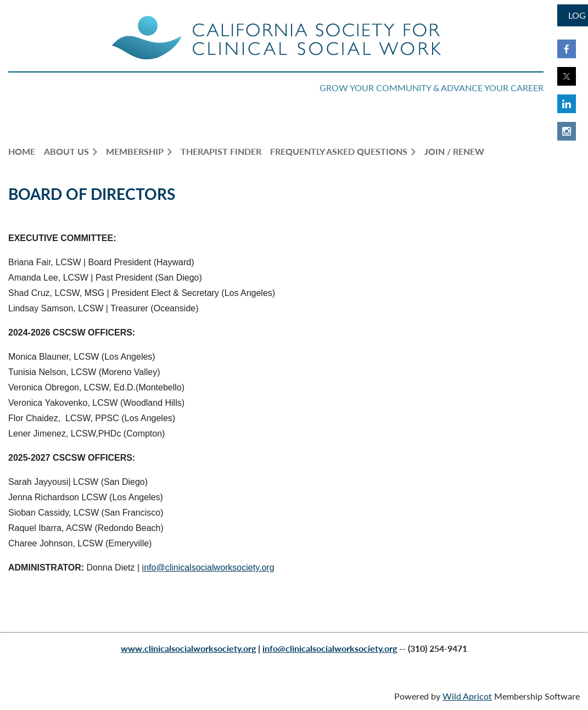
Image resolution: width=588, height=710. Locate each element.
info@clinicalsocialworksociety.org (208, 568)
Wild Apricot (467, 696)
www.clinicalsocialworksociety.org (188, 648)
